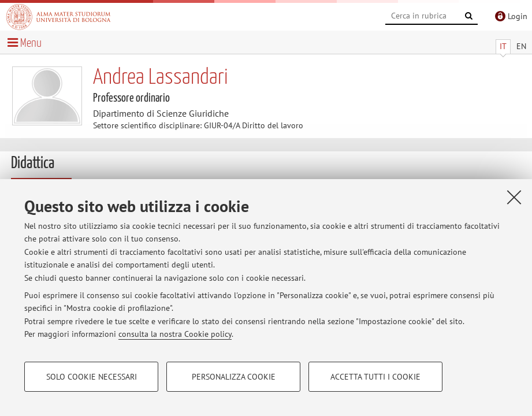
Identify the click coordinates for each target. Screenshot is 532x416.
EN (521, 46)
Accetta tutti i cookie (375, 377)
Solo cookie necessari (92, 377)
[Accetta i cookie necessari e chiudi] (514, 197)
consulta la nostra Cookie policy (175, 334)
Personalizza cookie (234, 377)
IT (503, 46)
